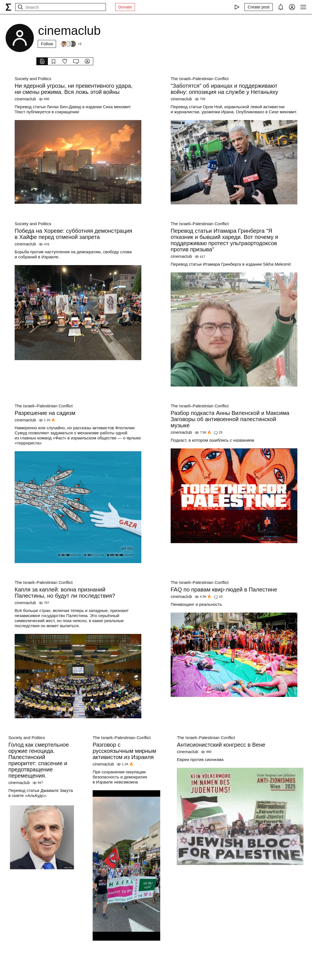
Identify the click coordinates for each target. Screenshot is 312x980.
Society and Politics (33, 79)
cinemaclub (25, 99)
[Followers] (71, 44)
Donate (125, 7)
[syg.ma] (8, 7)
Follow (47, 44)
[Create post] (258, 7)
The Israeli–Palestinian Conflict (200, 79)
